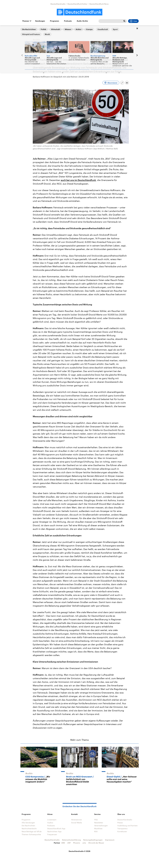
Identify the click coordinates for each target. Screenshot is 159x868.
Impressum (110, 840)
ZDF (69, 843)
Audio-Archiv (82, 21)
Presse (120, 823)
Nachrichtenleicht (29, 828)
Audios (50, 823)
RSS (96, 831)
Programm (54, 21)
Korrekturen (122, 831)
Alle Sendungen (28, 823)
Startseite (24, 29)
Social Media (77, 823)
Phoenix (77, 843)
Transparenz (122, 828)
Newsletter (99, 823)
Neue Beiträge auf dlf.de (32, 831)
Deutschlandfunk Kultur (77, 4)
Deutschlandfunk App (56, 828)
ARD (63, 843)
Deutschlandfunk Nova (99, 4)
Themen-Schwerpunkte (31, 834)
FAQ (96, 820)
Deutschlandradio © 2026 (79, 851)
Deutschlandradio (58, 4)
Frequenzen (52, 834)
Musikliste (98, 828)
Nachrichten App (54, 831)
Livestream (52, 820)
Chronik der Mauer (96, 843)
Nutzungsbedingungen (93, 840)
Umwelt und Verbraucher (41, 29)
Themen (26, 21)
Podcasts (68, 21)
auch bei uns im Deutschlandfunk (78, 180)
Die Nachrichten (28, 826)
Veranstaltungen (101, 826)
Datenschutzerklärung (71, 840)
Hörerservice (76, 820)
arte (84, 843)
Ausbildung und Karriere (127, 826)
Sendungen (40, 21)
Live (133, 21)
